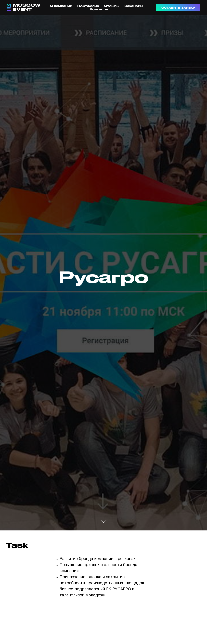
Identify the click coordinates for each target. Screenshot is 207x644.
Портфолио (88, 6)
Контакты (99, 9)
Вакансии (134, 6)
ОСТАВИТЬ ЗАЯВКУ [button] (178, 8)
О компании (61, 6)
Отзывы (112, 6)
